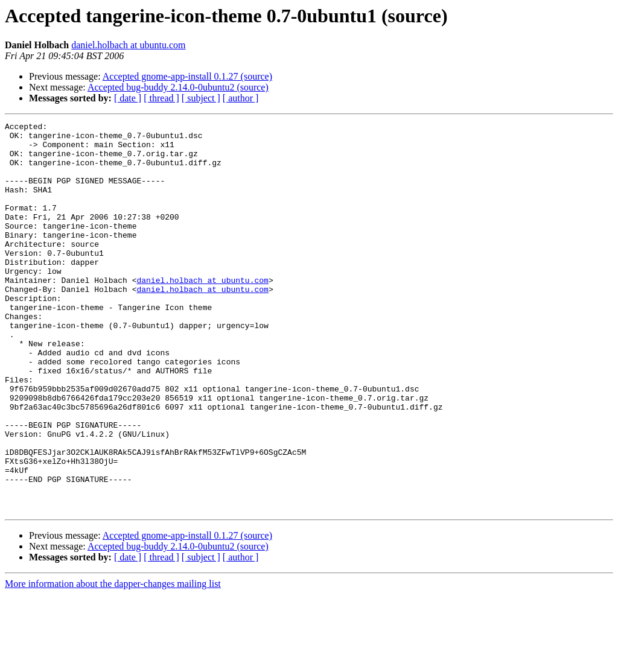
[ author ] (241, 98)
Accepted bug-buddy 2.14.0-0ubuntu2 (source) (178, 87)
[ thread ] (161, 98)
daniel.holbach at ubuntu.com (128, 45)
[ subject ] (201, 98)
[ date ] (128, 98)
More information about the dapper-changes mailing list (113, 661)
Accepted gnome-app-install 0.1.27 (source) (187, 76)
